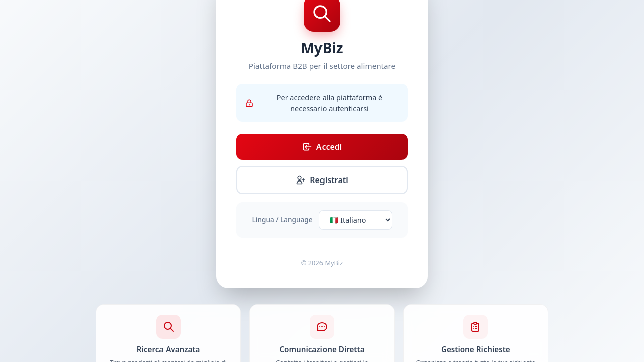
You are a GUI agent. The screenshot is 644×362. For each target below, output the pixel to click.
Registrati (322, 180)
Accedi (322, 147)
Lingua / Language (283, 219)
